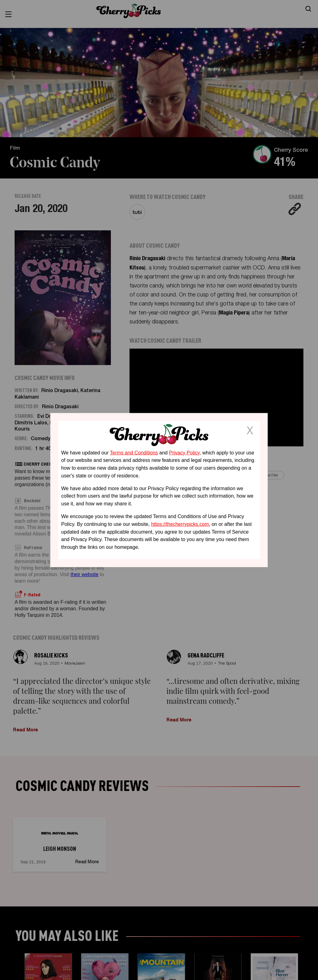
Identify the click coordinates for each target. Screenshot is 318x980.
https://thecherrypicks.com (180, 524)
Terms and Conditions (134, 452)
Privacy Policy (184, 452)
